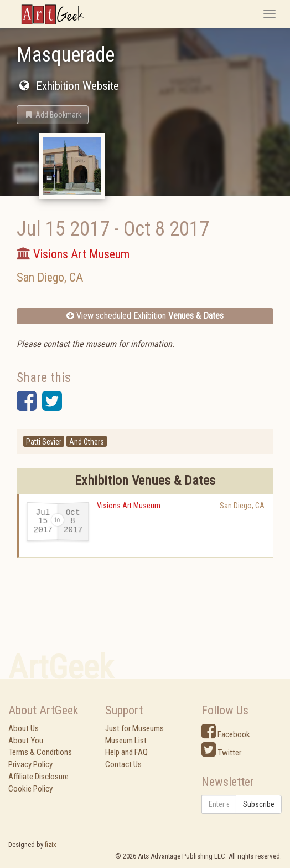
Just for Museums (134, 728)
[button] (53, 115)
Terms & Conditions (40, 752)
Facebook (226, 734)
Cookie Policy (30, 789)
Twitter (221, 753)
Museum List (126, 741)
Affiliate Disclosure (38, 777)
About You (26, 741)
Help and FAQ (126, 752)
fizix (51, 844)
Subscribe (259, 804)
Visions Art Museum (129, 506)
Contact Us (123, 764)
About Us (24, 728)
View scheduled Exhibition (145, 316)
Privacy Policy (30, 764)
